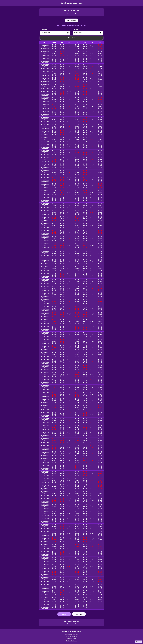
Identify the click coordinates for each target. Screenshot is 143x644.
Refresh (139, 642)
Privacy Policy (71, 639)
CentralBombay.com (72, 3)
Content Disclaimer (71, 641)
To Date (76, 30)
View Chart (71, 38)
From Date (44, 30)
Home (64, 614)
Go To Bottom (72, 20)
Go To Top (79, 614)
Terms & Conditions (71, 636)
